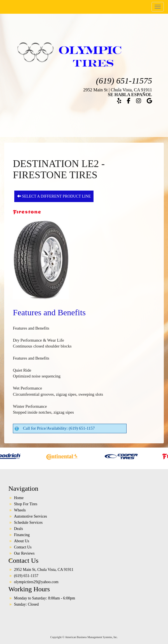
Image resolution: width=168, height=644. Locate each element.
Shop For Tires (26, 504)
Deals (18, 529)
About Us (22, 541)
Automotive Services (31, 516)
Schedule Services (28, 523)
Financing (22, 535)
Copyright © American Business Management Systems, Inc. (84, 637)
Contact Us (23, 547)
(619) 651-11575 (124, 81)
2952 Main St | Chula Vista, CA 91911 (118, 90)
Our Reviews (24, 553)
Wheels (20, 510)
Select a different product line (54, 196)
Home (19, 498)
